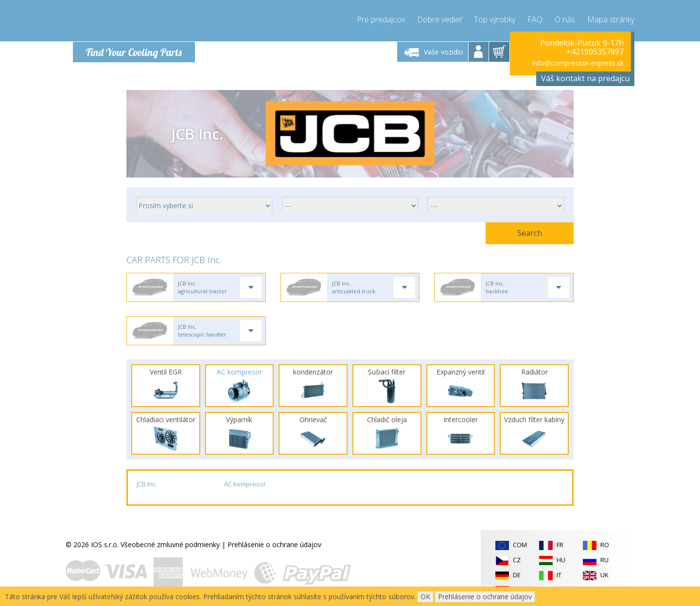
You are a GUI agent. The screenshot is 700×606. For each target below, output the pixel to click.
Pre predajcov (381, 19)
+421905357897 (595, 52)
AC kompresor (245, 485)
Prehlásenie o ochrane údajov (274, 545)
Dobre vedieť (439, 19)
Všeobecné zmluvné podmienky (170, 545)
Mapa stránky (611, 19)
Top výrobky (495, 19)
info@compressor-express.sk (578, 63)
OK (425, 597)
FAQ (535, 19)
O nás (565, 19)
